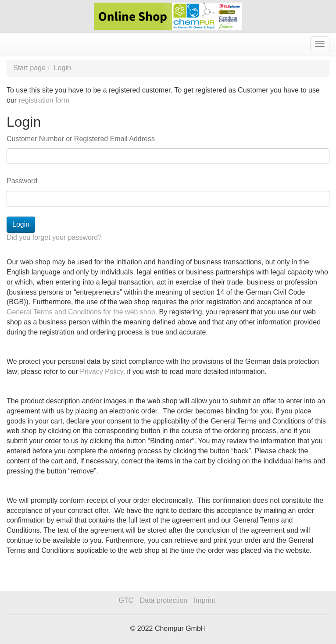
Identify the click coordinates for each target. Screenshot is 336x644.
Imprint (205, 600)
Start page (29, 68)
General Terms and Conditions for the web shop (81, 312)
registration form (44, 100)
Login (63, 68)
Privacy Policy (101, 372)
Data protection (164, 600)
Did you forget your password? (54, 237)
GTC (126, 600)
